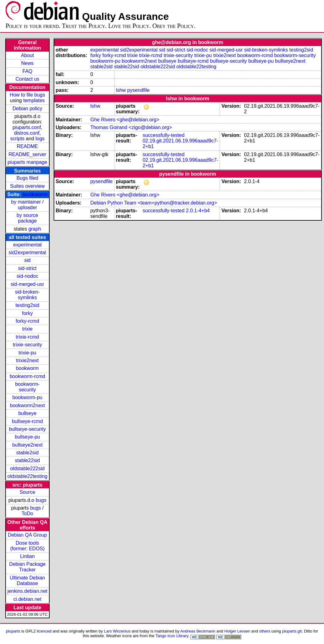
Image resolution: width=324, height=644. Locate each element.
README (27, 146)
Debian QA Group (27, 535)
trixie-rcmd (27, 337)
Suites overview (27, 186)
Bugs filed (27, 178)
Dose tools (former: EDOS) (27, 546)
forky (27, 313)
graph (35, 229)
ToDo (27, 513)
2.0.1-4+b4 (198, 211)
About (27, 55)
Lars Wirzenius (117, 631)
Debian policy (27, 108)
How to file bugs (27, 95)
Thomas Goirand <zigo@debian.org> (131, 127)
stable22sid (27, 460)
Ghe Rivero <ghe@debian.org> (125, 120)
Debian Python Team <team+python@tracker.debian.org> (154, 203)
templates (34, 100)
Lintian (27, 556)
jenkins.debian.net (27, 591)
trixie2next (27, 360)
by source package (27, 218)
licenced (44, 631)
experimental (27, 245)
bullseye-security (27, 429)
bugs (41, 500)
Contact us (27, 79)
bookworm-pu (27, 397)
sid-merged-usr (27, 284)
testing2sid (27, 305)
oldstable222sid (27, 468)
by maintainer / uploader (27, 205)
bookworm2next (27, 405)
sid (27, 260)
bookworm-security (27, 387)
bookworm (35, 194)
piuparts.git (292, 631)
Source (27, 492)
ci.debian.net (27, 599)
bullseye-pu (27, 437)
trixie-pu (27, 353)
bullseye (27, 413)
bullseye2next (27, 445)
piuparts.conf (27, 127)
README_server (27, 154)
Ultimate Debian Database (27, 581)
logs (40, 139)
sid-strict (28, 268)
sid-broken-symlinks (27, 295)
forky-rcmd (28, 321)
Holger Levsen (237, 631)
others (265, 631)
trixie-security (27, 345)
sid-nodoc (27, 276)
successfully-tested (164, 135)
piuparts (13, 631)
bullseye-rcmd (27, 421)
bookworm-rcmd (27, 376)
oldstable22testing (27, 476)
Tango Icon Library (172, 636)
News (27, 63)
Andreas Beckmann (198, 631)
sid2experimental (27, 252)
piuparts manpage (27, 162)
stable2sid (27, 453)
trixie (27, 329)
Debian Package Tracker (27, 567)
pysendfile (138, 90)
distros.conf (27, 133)
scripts (17, 139)
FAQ (27, 71)
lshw (121, 90)
